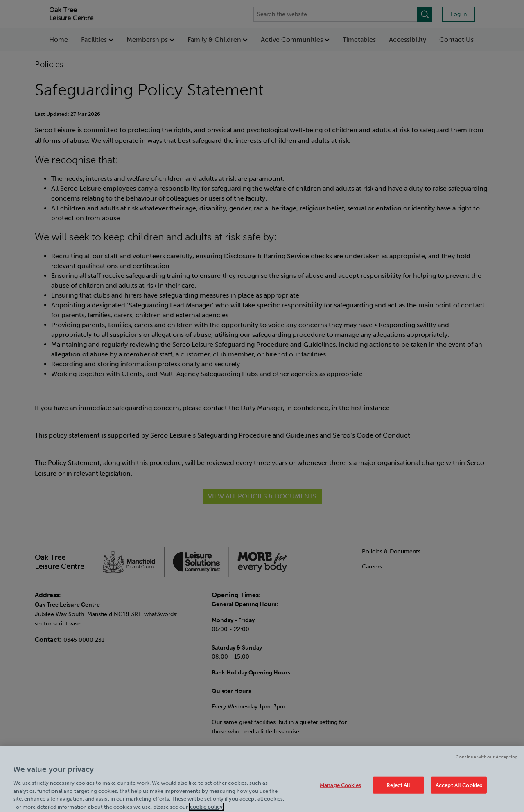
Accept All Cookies (459, 792)
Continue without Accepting (487, 764)
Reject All (398, 792)
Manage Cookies (340, 792)
